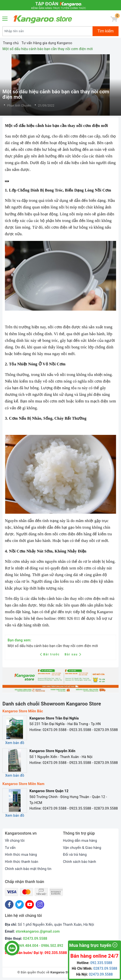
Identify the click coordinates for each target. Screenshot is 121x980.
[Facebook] (9, 904)
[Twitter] (20, 904)
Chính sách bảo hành (80, 862)
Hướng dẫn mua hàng (80, 841)
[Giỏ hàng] (114, 19)
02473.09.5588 (35, 939)
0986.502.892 (52, 946)
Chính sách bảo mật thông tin (28, 869)
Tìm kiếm (106, 31)
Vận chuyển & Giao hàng (82, 848)
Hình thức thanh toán (22, 862)
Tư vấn (10, 848)
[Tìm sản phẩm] (48, 31)
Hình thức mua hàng (21, 855)
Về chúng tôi (15, 841)
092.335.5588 (56, 953)
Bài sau (73, 654)
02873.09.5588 (105, 968)
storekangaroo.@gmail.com (38, 931)
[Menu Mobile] (5, 18)
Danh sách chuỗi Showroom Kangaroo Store (52, 704)
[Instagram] (40, 904)
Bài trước (50, 654)
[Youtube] (30, 904)
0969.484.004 (27, 946)
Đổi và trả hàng (75, 855)
